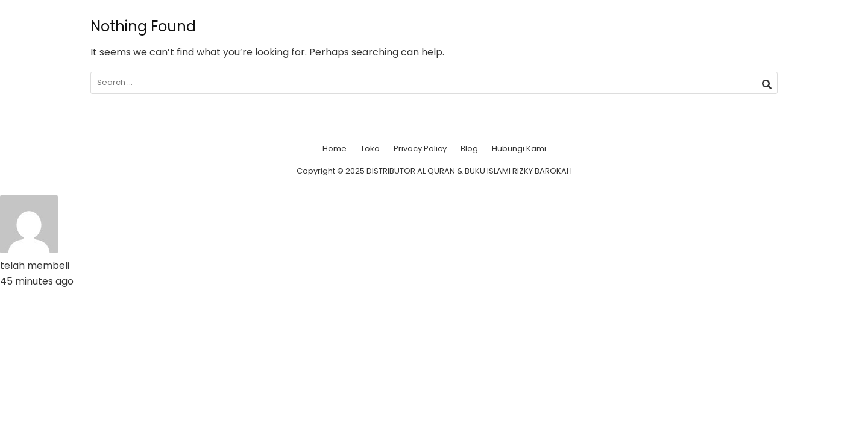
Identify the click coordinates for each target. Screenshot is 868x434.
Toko (370, 149)
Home (335, 149)
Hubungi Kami (519, 149)
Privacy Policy (420, 149)
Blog (469, 149)
